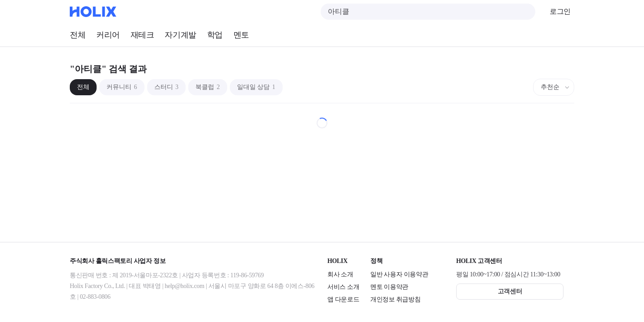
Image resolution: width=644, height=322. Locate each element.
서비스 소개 (343, 287)
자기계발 (180, 35)
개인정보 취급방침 (395, 299)
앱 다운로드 (343, 299)
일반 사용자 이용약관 (399, 274)
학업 (215, 35)
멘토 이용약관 (389, 287)
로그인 (560, 11)
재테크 (142, 35)
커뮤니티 (122, 87)
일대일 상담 (256, 87)
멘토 (241, 35)
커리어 (108, 35)
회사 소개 (340, 274)
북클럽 (208, 87)
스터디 (167, 87)
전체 (78, 35)
